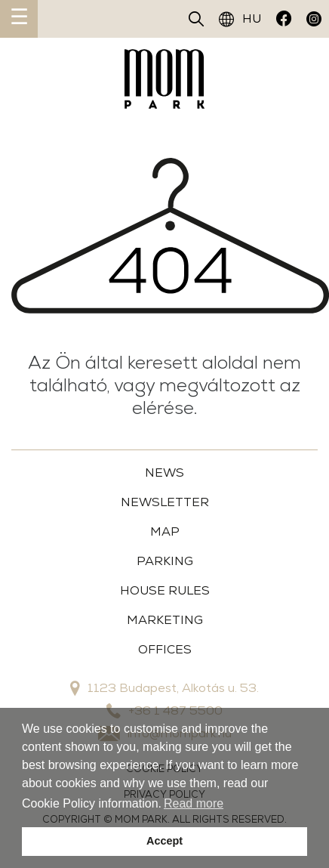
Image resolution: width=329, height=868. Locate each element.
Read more (194, 803)
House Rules (165, 590)
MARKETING (165, 620)
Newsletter (165, 502)
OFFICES (165, 649)
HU (240, 19)
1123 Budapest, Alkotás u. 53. (164, 688)
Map (165, 531)
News (164, 473)
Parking (165, 561)
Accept (164, 841)
